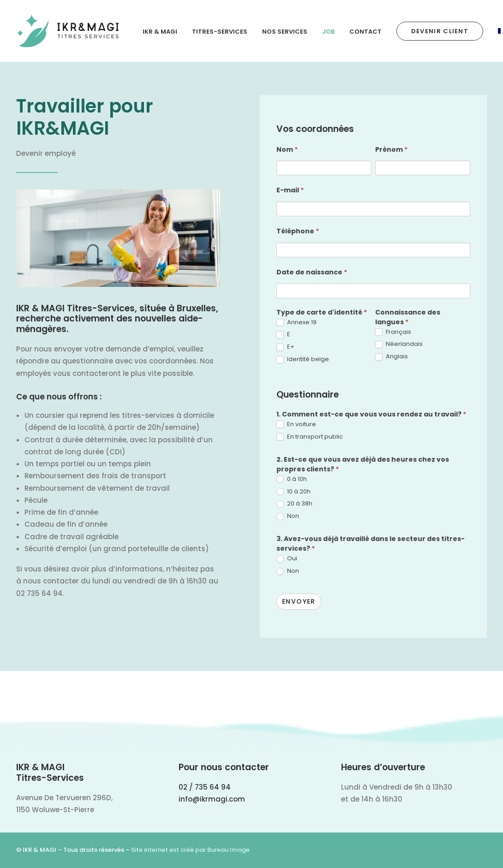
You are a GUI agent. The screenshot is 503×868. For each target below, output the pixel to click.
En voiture (296, 425)
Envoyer (299, 601)
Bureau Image (228, 850)
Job (328, 32)
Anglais (392, 357)
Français (393, 332)
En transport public (310, 437)
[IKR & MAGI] (68, 31)
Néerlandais (399, 344)
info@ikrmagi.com (212, 799)
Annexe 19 (296, 323)
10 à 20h (293, 492)
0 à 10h (292, 479)
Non (288, 516)
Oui (287, 559)
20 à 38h (294, 504)
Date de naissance (312, 272)
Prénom (391, 149)
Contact (365, 32)
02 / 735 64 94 (205, 787)
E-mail (290, 190)
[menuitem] (163, 32)
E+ (285, 347)
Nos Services (285, 32)
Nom (287, 149)
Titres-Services (220, 32)
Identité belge (303, 360)
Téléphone (298, 231)
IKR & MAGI (160, 32)
